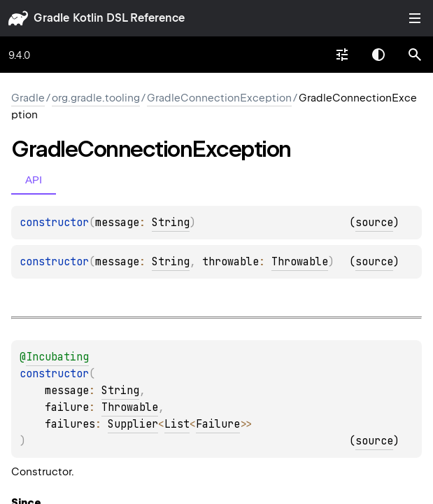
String (171, 223)
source (374, 223)
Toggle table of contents (415, 18)
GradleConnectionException (219, 98)
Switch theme (378, 55)
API (34, 180)
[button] (415, 55)
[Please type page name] (415, 55)
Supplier (133, 424)
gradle (51, 18)
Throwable (300, 262)
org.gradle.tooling (96, 98)
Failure (218, 424)
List (177, 424)
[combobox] (342, 55)
